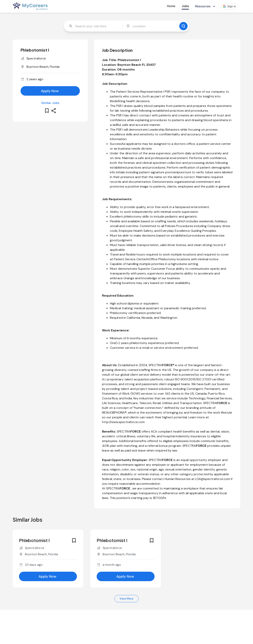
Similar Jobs (50, 103)
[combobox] (93, 26)
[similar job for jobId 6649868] (126, 552)
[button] (230, 6)
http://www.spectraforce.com (123, 422)
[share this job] (54, 111)
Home (171, 6)
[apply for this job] (50, 91)
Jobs (185, 6)
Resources (206, 6)
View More (126, 599)
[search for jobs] (183, 26)
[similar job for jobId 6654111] (48, 552)
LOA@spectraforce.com (213, 479)
